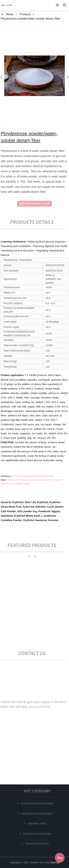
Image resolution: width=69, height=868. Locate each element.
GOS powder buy (27, 511)
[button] (57, 5)
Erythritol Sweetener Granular (41, 520)
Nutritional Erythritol (38, 844)
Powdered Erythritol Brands (38, 803)
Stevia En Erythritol (12, 502)
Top (60, 857)
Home (10, 14)
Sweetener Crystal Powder (38, 814)
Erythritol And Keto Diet (37, 834)
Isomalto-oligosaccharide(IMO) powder (32, 476)
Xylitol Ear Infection (34, 507)
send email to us (35, 204)
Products (25, 14)
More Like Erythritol (36, 502)
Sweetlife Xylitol (37, 823)
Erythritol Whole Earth (27, 516)
